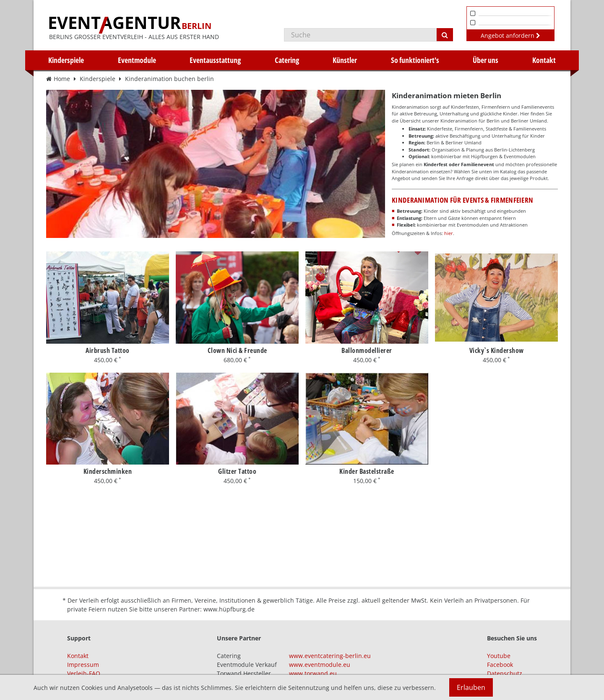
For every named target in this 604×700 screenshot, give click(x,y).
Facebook (500, 665)
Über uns (486, 60)
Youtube (499, 656)
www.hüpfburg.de (229, 609)
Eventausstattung (215, 60)
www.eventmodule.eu (320, 665)
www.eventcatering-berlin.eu (330, 656)
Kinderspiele (66, 60)
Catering (287, 60)
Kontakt (544, 60)
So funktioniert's (415, 60)
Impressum (83, 665)
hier (449, 233)
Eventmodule (137, 60)
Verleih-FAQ (84, 673)
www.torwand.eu (313, 673)
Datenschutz (505, 673)
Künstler (345, 60)
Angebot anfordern (510, 35)
